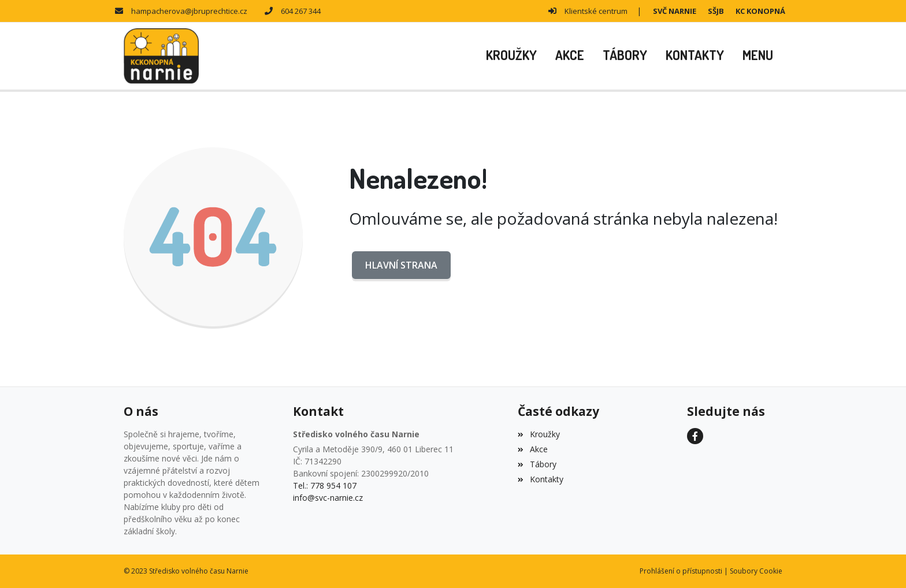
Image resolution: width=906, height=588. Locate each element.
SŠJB (716, 11)
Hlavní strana (401, 265)
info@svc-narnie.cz (328, 498)
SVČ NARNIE (675, 11)
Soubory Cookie (756, 571)
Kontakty (540, 479)
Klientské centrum (596, 11)
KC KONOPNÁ (760, 11)
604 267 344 (301, 11)
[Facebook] (695, 436)
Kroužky (539, 434)
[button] (758, 56)
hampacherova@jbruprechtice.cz (189, 11)
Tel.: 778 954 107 (325, 485)
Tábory (537, 464)
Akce (532, 449)
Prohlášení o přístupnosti (681, 571)
